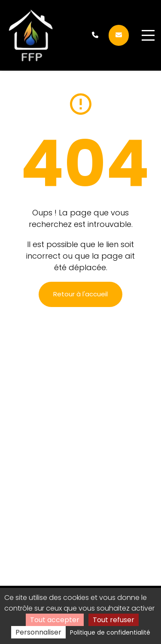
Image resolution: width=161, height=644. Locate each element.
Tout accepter (55, 620)
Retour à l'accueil (80, 294)
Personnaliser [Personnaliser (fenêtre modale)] (38, 632)
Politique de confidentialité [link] (110, 632)
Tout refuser (114, 620)
